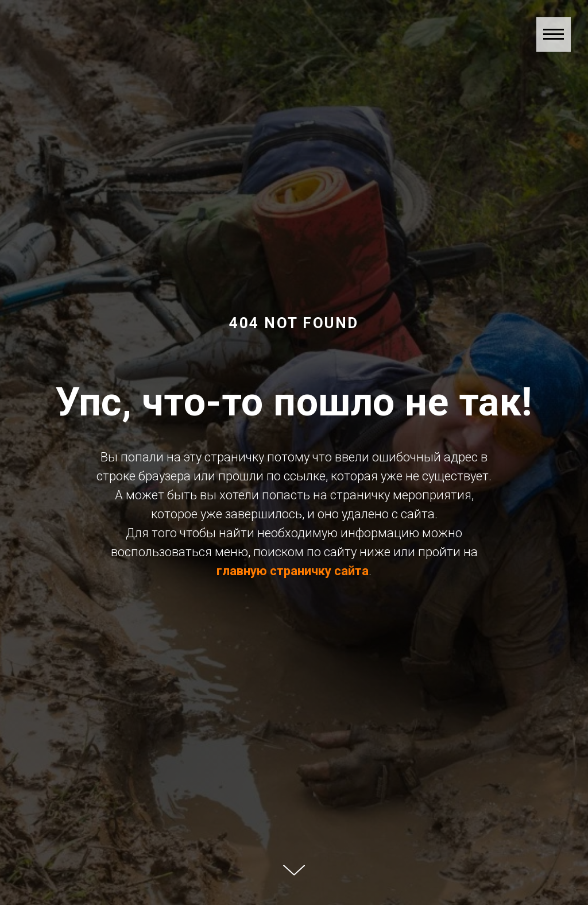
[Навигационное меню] (554, 34)
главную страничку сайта (293, 571)
